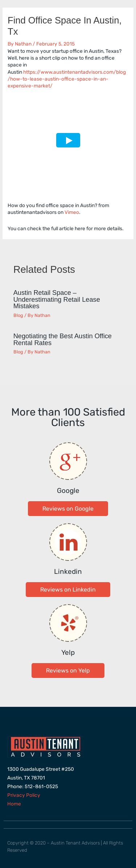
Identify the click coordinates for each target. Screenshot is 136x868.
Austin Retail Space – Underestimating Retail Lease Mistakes (57, 299)
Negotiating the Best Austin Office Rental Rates (63, 339)
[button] (68, 509)
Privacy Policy (24, 795)
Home (14, 804)
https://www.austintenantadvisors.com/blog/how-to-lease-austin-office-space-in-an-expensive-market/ (67, 79)
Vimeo (72, 212)
